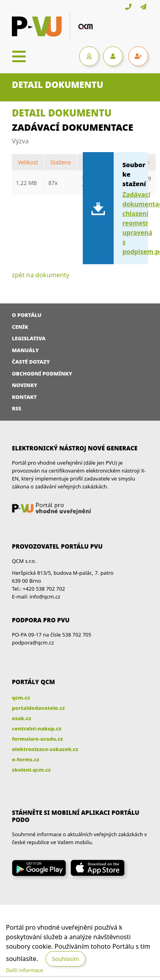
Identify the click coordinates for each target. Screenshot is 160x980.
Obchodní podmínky (42, 374)
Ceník (20, 327)
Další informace (25, 970)
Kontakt (24, 397)
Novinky (25, 385)
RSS (17, 408)
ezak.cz (22, 718)
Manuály (25, 350)
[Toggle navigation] (19, 56)
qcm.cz (21, 698)
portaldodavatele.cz (38, 708)
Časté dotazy (31, 362)
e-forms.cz (26, 759)
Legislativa (29, 338)
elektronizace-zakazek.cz (45, 749)
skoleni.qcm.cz (31, 770)
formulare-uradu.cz (37, 739)
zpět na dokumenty (41, 275)
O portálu (27, 315)
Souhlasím (65, 959)
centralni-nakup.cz (37, 728)
